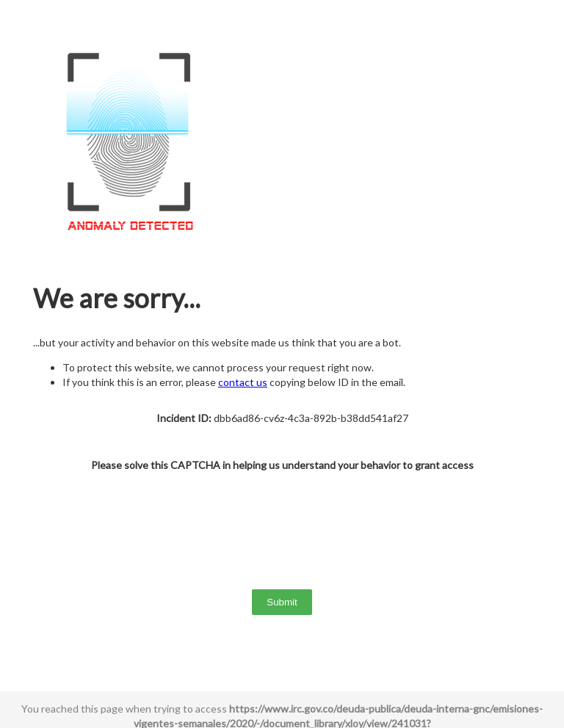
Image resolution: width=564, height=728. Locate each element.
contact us (243, 382)
